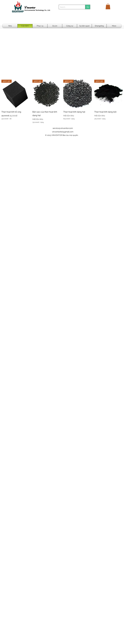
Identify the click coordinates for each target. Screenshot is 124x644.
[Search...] (70, 7)
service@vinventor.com (63, 128)
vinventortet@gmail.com (63, 132)
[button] (108, 6)
